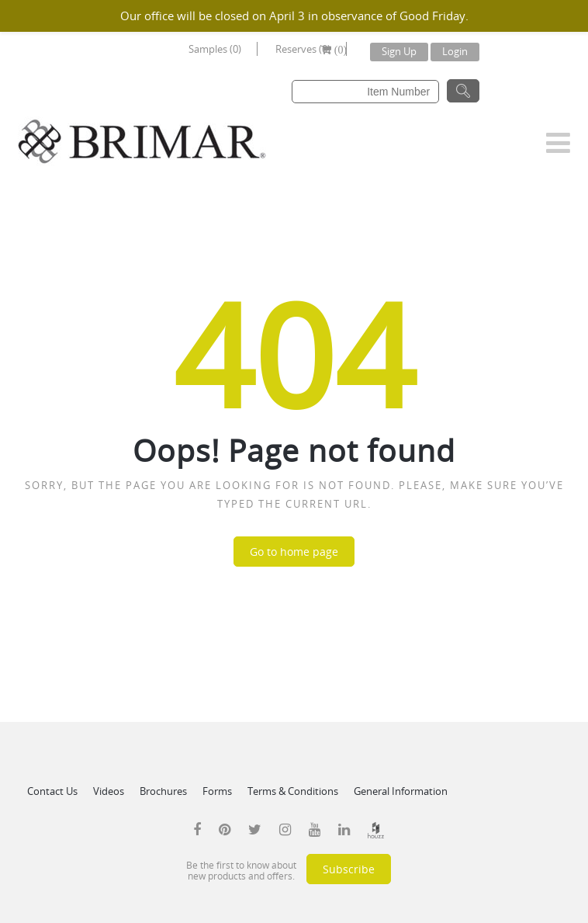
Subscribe (349, 869)
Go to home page (294, 552)
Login (455, 51)
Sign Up (399, 51)
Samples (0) (215, 49)
